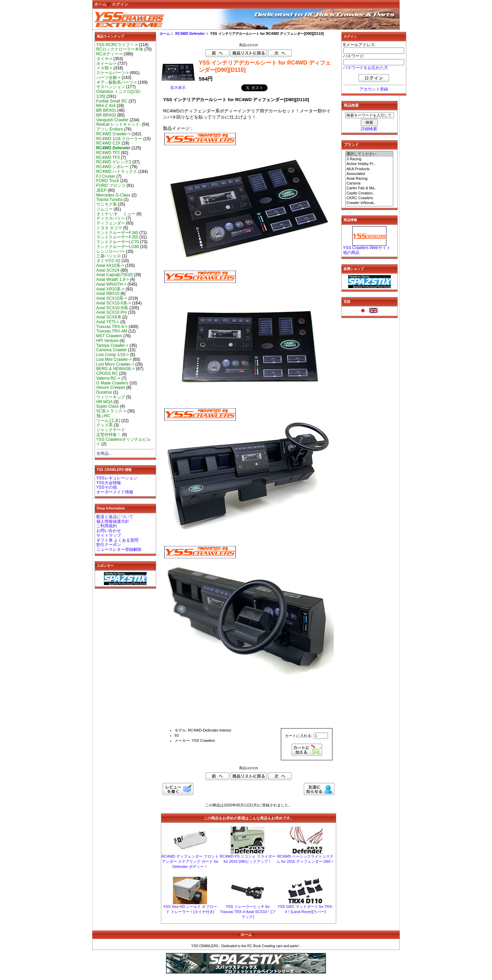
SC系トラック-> (111, 411)
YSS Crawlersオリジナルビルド (124, 442)
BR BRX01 (106, 110)
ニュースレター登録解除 (119, 549)
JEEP (101, 190)
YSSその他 (107, 487)
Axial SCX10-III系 (112, 308)
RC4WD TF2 (108, 153)
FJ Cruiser (106, 176)
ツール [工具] (108, 421)
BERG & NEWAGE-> (116, 369)
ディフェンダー (111, 223)
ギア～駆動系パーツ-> (117, 82)
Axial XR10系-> (111, 289)
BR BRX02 (106, 115)
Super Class (108, 406)
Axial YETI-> (108, 322)
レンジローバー (111, 251)
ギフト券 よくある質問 (117, 540)
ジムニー (105, 209)
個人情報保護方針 (113, 521)
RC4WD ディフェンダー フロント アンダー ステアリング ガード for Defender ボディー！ (190, 861)
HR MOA (105, 402)
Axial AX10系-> (110, 266)
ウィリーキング (111, 397)
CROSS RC (107, 373)
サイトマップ (109, 535)
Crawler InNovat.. (369, 203)
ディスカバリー (111, 218)
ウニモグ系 (107, 204)
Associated (369, 174)
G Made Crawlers (112, 383)
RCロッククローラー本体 (120, 49)
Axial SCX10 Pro (112, 312)
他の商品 (351, 253)
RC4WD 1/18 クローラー (119, 139)
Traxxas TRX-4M (112, 331)
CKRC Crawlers (369, 198)
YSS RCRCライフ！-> (117, 45)
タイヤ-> (104, 59)
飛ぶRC (103, 416)
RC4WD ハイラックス (117, 172)
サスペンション (111, 87)
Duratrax (104, 392)
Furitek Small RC (112, 101)
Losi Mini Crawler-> (114, 359)
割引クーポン (109, 545)
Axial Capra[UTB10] (115, 275)
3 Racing (369, 159)
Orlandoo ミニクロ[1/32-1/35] (119, 94)
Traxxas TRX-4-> (112, 327)
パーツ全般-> (108, 78)
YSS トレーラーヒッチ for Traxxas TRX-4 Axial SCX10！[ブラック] (248, 912)
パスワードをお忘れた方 (366, 68)
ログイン (120, 4)
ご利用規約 (107, 526)
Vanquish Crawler (113, 120)
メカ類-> (104, 68)
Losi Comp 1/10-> (113, 355)
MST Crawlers (109, 336)
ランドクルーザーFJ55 (117, 237)
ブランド (351, 145)
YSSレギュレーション (117, 478)
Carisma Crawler (112, 350)
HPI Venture (107, 341)
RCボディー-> (110, 54)
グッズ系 (105, 425)
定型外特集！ (109, 435)
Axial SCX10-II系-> (114, 303)
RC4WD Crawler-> (113, 134)
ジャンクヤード (111, 430)
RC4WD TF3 (108, 158)
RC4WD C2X (108, 143)
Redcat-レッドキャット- (119, 124)
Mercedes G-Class (113, 195)
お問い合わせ (109, 531)
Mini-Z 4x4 (106, 106)
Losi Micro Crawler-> (115, 364)
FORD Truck (108, 181)
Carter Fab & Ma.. (369, 188)
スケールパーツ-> (113, 73)
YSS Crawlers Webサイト (367, 248)
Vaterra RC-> (108, 378)
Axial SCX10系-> (112, 298)
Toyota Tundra (110, 200)
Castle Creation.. (369, 193)
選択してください (369, 154)
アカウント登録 (374, 89)
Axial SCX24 (108, 270)
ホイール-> (106, 64)
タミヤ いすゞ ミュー (116, 214)
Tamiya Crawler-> (112, 345)
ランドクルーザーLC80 (118, 247)
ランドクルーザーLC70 (118, 242)
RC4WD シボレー (113, 167)
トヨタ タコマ (109, 228)
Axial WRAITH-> (111, 284)
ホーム (100, 4)
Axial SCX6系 (109, 317)
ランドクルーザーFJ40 (117, 233)
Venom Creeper (111, 387)
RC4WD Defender (190, 34)
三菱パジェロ (109, 256)
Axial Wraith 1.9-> (113, 280)
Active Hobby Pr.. (369, 164)
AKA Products (369, 169)
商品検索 (351, 105)
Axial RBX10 (108, 294)
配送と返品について (115, 517)
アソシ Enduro (110, 129)
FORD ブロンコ (111, 186)
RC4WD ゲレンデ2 (114, 162)
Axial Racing (369, 179)
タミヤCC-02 (108, 261)
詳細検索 (369, 129)
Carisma (369, 183)
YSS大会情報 (109, 483)
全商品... (104, 453)
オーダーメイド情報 (115, 492)
